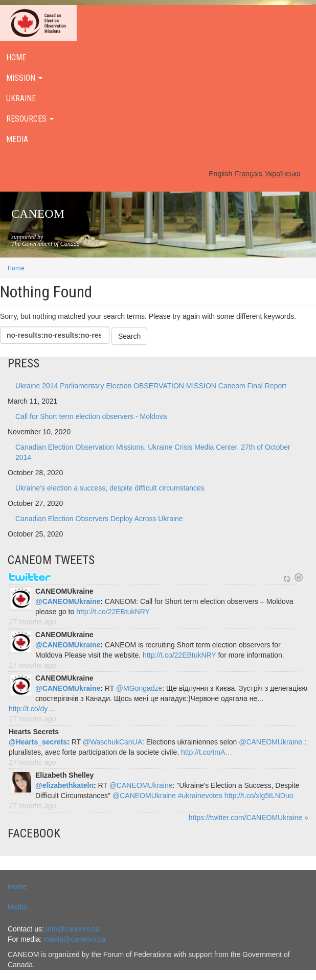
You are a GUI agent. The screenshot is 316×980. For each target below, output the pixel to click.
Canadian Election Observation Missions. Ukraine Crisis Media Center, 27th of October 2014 (153, 452)
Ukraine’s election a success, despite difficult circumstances (110, 488)
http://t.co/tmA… (207, 752)
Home (16, 268)
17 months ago (32, 622)
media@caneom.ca (75, 939)
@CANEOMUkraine (68, 601)
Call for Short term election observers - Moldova (91, 416)
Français (249, 174)
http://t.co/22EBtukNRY (113, 612)
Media (17, 907)
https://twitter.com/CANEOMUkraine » (249, 818)
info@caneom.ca (73, 929)
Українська (283, 174)
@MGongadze (139, 688)
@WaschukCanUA (112, 742)
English (220, 174)
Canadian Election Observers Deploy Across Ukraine (99, 519)
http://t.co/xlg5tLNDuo (259, 796)
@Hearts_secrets (38, 742)
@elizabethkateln (64, 785)
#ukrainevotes (200, 796)
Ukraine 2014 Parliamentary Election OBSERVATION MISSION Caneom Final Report (151, 386)
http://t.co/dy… (32, 709)
